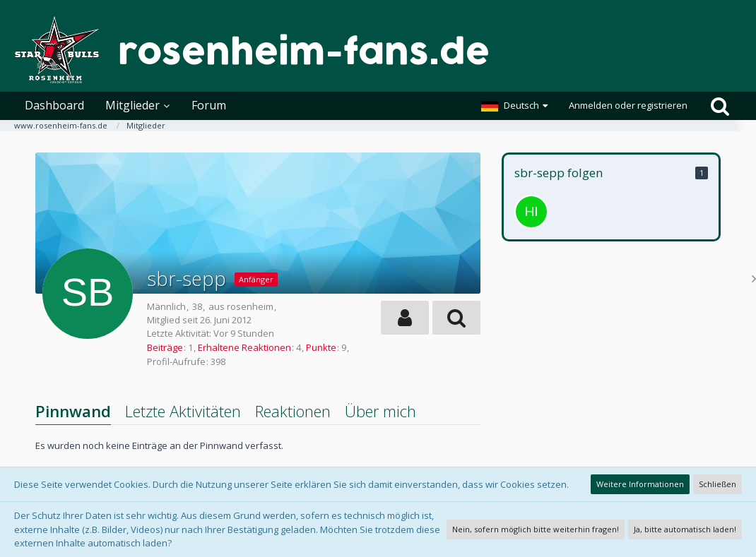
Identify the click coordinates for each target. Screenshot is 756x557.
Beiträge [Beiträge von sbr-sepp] (165, 347)
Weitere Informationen (640, 484)
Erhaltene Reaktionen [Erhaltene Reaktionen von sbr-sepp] (244, 347)
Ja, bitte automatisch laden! (685, 529)
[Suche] (720, 106)
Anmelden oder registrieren (628, 105)
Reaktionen (293, 411)
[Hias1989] (531, 212)
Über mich (380, 411)
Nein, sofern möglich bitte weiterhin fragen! (536, 529)
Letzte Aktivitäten (183, 411)
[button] (514, 106)
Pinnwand (73, 411)
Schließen (717, 484)
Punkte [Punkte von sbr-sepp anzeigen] (321, 347)
